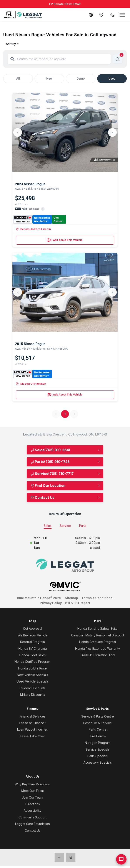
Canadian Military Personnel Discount (98, 635)
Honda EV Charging (33, 648)
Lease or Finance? (32, 723)
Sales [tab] (48, 526)
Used (112, 78)
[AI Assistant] (121, 859)
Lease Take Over (32, 736)
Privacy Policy (51, 603)
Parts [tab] (83, 526)
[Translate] (91, 15)
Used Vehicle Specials (33, 681)
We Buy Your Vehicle (33, 635)
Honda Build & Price (32, 668)
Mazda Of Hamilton (31, 384)
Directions (33, 804)
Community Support (32, 817)
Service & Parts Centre (98, 716)
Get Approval (32, 628)
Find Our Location (48, 486)
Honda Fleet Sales (32, 655)
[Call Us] (112, 15)
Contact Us (42, 497)
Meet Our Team (32, 791)
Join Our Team (32, 797)
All (18, 78)
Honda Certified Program (32, 662)
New (49, 78)
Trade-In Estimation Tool (98, 655)
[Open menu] (122, 15)
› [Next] (112, 132)
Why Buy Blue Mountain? (32, 784)
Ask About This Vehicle (65, 240)
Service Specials (97, 749)
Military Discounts (33, 695)
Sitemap (71, 598)
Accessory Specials (98, 762)
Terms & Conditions (97, 598)
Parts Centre (98, 729)
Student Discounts (32, 688)
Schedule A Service (97, 723)
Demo (81, 78)
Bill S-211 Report (78, 603)
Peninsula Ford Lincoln (33, 229)
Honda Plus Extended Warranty (98, 648)
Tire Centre (98, 736)
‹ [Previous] (18, 132)
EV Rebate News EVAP (65, 4)
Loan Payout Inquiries (32, 729)
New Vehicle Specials (32, 675)
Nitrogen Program (97, 743)
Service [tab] (65, 526)
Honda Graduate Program (97, 642)
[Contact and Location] (101, 15)
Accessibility (32, 810)
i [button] (43, 209)
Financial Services (32, 716)
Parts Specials (97, 756)
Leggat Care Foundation (32, 824)
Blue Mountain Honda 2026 (39, 598)
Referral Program (32, 642)
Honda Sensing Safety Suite (97, 628)
